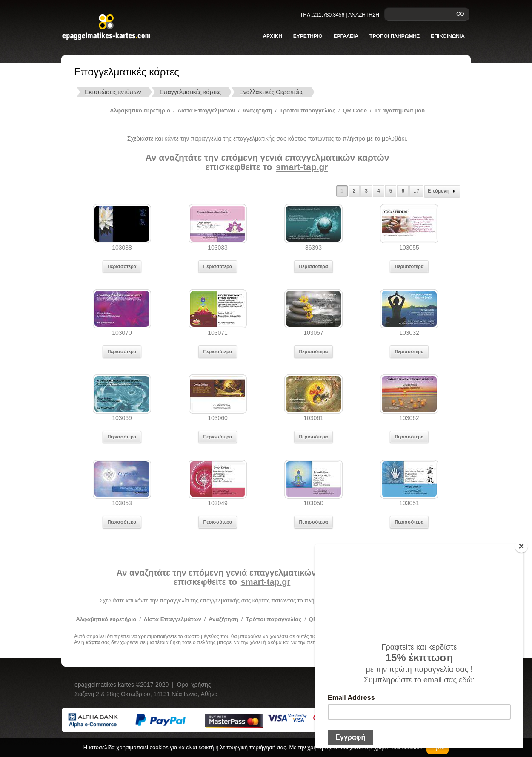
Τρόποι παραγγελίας (273, 619)
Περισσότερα (122, 266)
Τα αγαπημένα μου (399, 111)
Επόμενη (442, 191)
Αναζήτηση (257, 111)
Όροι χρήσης (194, 685)
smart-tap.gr (302, 167)
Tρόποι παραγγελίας (307, 111)
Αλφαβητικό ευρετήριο (140, 111)
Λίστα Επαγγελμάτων (207, 111)
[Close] (521, 546)
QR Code (355, 111)
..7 (416, 191)
